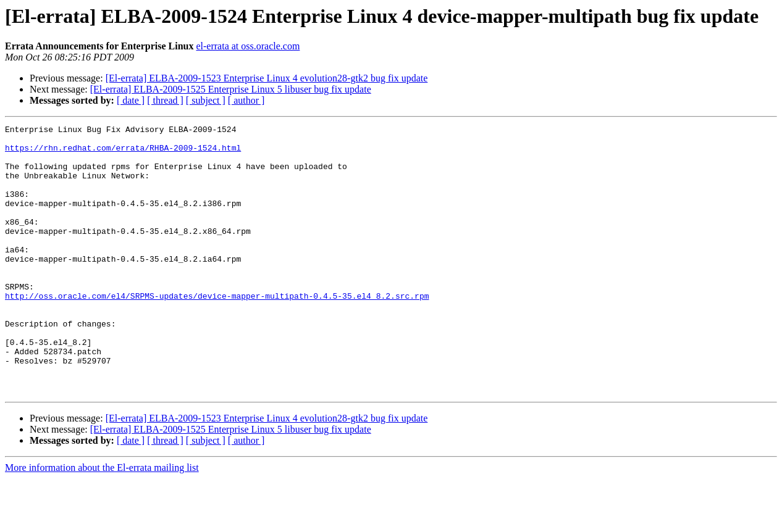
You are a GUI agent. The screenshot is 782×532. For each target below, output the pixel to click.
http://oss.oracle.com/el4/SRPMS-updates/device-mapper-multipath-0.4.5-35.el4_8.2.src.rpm (217, 331)
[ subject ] (206, 100)
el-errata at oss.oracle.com (248, 46)
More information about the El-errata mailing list (102, 521)
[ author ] (246, 100)
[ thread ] (165, 100)
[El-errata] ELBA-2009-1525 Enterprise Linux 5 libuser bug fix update (231, 89)
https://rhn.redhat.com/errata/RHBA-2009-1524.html (123, 153)
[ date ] (131, 100)
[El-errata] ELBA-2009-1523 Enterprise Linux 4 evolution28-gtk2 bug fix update (267, 78)
